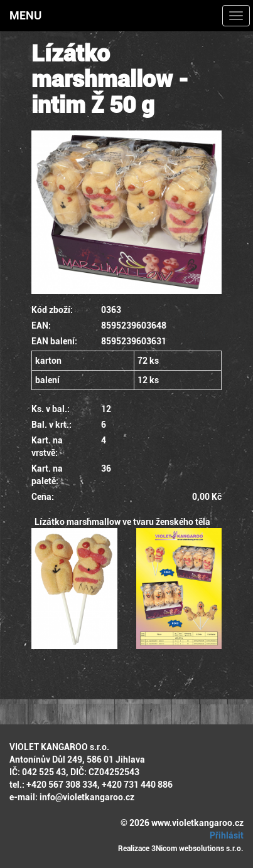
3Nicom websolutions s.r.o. (197, 849)
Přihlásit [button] (225, 835)
